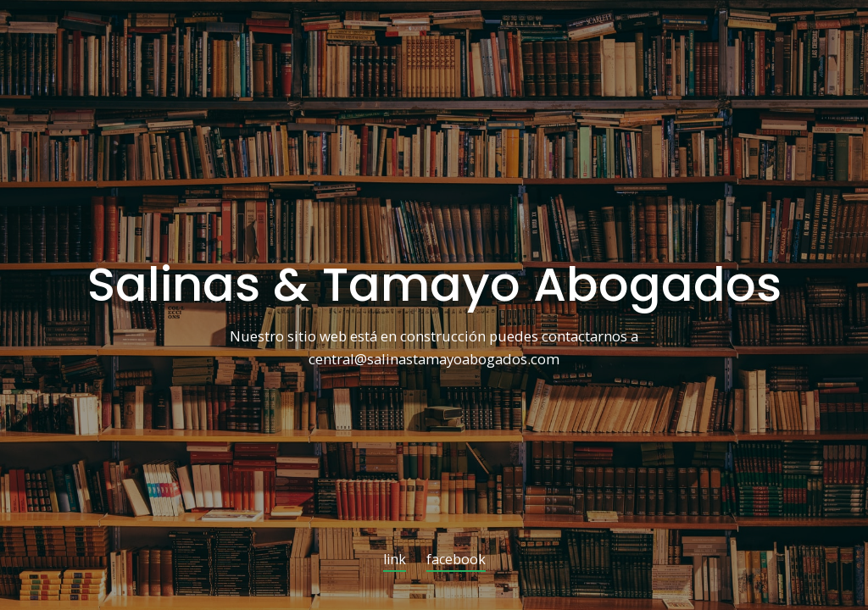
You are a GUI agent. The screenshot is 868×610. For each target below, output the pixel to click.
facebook (456, 560)
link (395, 560)
